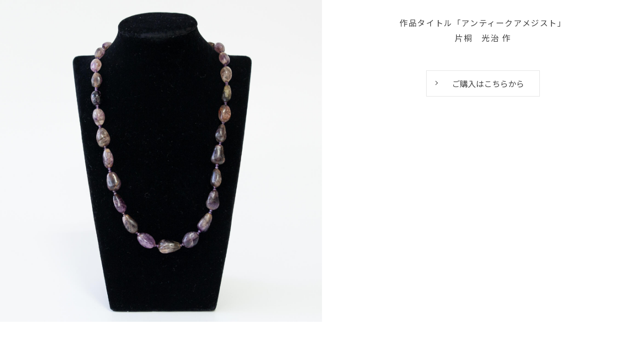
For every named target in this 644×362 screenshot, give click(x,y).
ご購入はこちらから (488, 83)
